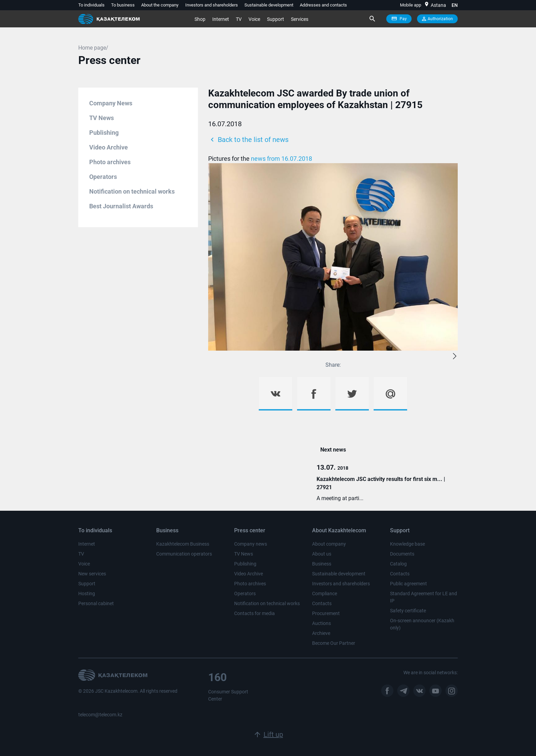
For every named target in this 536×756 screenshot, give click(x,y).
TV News (102, 118)
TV (239, 19)
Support (276, 19)
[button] (455, 356)
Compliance (325, 594)
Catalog (398, 564)
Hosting (87, 594)
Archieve (321, 633)
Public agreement (408, 584)
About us (322, 554)
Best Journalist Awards (121, 206)
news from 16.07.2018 (282, 159)
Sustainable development (269, 5)
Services (300, 19)
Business (322, 564)
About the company (160, 5)
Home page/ (93, 48)
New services (92, 574)
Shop (200, 19)
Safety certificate (408, 611)
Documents (402, 554)
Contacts (322, 603)
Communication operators (184, 554)
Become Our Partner (334, 643)
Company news (251, 544)
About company (329, 544)
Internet (221, 19)
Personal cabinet (96, 603)
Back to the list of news (248, 140)
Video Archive (109, 147)
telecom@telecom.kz (100, 715)
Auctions (321, 623)
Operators (103, 177)
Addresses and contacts (323, 5)
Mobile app (411, 5)
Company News (111, 103)
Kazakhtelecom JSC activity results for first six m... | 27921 (381, 483)
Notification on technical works (132, 191)
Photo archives (110, 162)
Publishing (104, 133)
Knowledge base (407, 544)
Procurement (326, 613)
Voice (254, 19)
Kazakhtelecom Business (183, 544)
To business (123, 5)
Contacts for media (254, 613)
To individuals (91, 5)
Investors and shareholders (212, 5)
